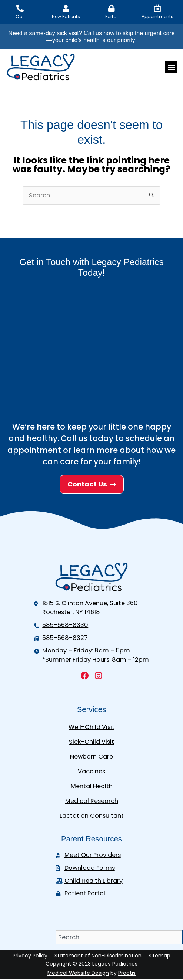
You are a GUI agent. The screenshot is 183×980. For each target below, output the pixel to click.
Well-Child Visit (91, 727)
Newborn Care (91, 757)
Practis (127, 973)
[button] (171, 67)
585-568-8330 (65, 625)
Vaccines (91, 771)
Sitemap (159, 956)
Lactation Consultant (92, 816)
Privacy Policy (30, 956)
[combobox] (119, 937)
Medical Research (92, 801)
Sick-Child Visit (91, 742)
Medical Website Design (78, 973)
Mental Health (92, 786)
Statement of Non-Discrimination (98, 956)
